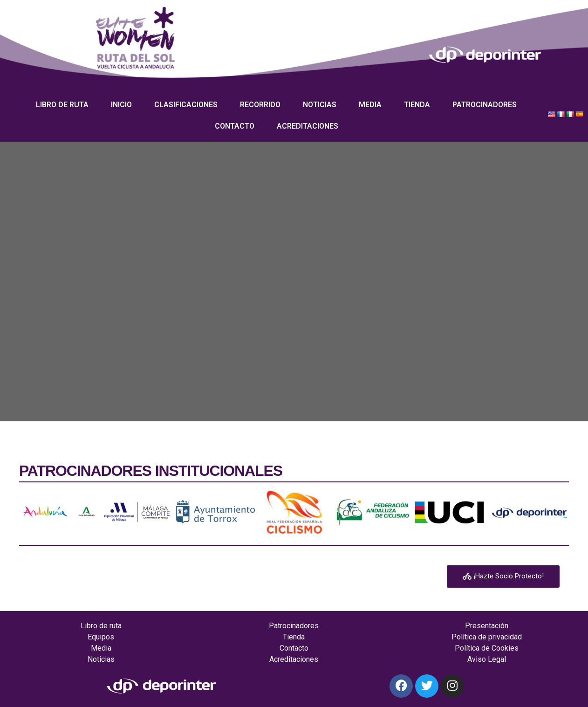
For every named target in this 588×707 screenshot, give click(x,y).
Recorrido (260, 105)
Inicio (121, 105)
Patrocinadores (485, 105)
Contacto (235, 126)
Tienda (417, 105)
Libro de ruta (62, 105)
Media (370, 105)
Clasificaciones (186, 105)
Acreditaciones (308, 126)
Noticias (320, 105)
